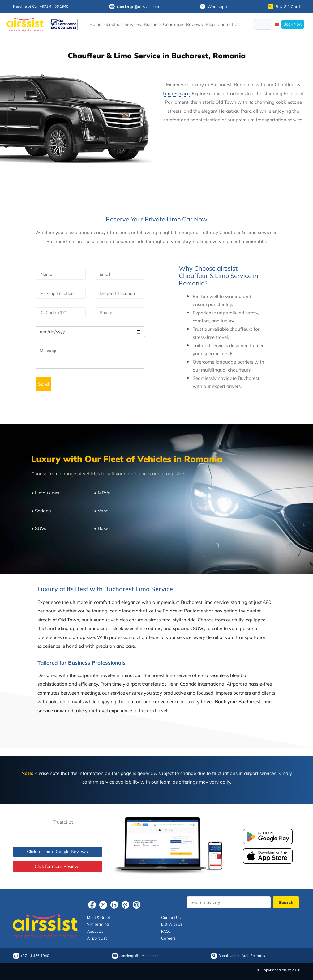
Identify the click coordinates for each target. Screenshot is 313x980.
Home (95, 24)
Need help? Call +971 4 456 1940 (41, 6)
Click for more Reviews (58, 866)
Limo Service (176, 93)
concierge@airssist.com (134, 6)
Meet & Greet (99, 917)
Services (133, 24)
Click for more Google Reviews (57, 852)
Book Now (293, 24)
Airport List (97, 938)
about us (113, 24)
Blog (210, 24)
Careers (168, 938)
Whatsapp (213, 6)
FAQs (166, 931)
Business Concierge (163, 24)
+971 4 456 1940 (35, 956)
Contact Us (229, 24)
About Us (95, 931)
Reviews (194, 24)
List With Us (172, 924)
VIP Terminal (98, 924)
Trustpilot (63, 822)
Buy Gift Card (284, 6)
